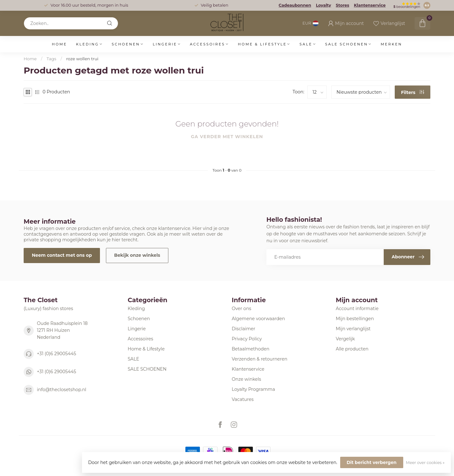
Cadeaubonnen (295, 5)
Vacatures (243, 399)
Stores (342, 5)
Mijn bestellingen (355, 319)
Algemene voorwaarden (258, 319)
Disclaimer (244, 329)
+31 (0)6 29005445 (56, 354)
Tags (52, 59)
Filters (413, 92)
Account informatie (357, 309)
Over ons (242, 309)
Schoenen (126, 44)
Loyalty (323, 5)
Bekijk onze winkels (137, 255)
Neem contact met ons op (62, 255)
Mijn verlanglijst (353, 329)
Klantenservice (370, 5)
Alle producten (352, 349)
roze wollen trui (82, 59)
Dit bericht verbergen (372, 462)
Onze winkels (246, 379)
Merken (392, 44)
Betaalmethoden (250, 349)
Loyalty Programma (253, 389)
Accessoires (207, 44)
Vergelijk (345, 339)
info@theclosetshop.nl (62, 390)
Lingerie (165, 44)
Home (59, 44)
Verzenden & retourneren (259, 359)
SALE (306, 44)
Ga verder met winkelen (227, 137)
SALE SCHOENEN (346, 44)
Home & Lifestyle (262, 44)
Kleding (87, 44)
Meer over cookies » (425, 463)
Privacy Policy (247, 339)
